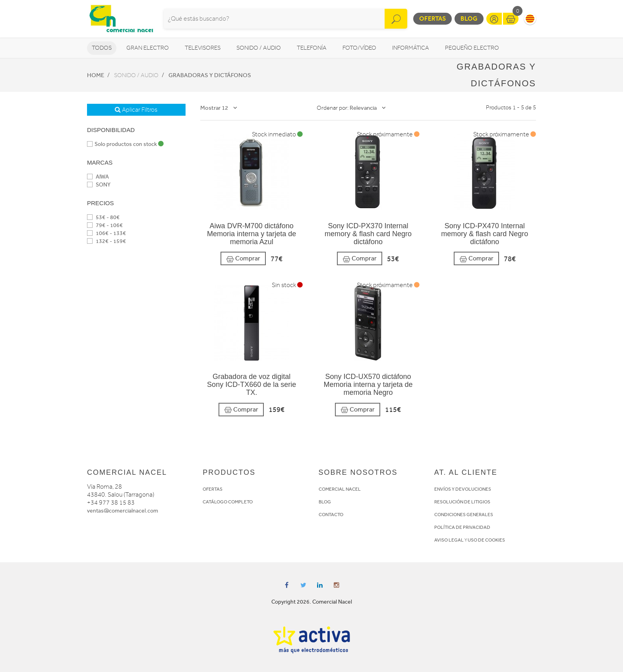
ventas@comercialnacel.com (123, 511)
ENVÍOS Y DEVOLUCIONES (463, 489)
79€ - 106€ (105, 225)
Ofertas (432, 18)
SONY (99, 185)
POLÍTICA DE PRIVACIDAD (462, 527)
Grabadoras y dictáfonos (210, 75)
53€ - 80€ (103, 217)
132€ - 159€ (106, 241)
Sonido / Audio (259, 48)
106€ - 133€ (106, 233)
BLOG (325, 502)
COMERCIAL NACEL (340, 489)
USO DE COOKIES (486, 540)
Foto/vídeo (359, 48)
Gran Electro (148, 48)
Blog (469, 18)
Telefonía (312, 48)
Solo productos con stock (125, 144)
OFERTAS (213, 489)
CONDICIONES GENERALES (464, 515)
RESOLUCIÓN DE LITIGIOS (462, 502)
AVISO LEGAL (449, 540)
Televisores (203, 48)
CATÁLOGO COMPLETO (228, 502)
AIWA (98, 177)
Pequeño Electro (472, 48)
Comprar (243, 259)
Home (96, 75)
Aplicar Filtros (136, 110)
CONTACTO (331, 515)
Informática (411, 48)
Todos (102, 48)
